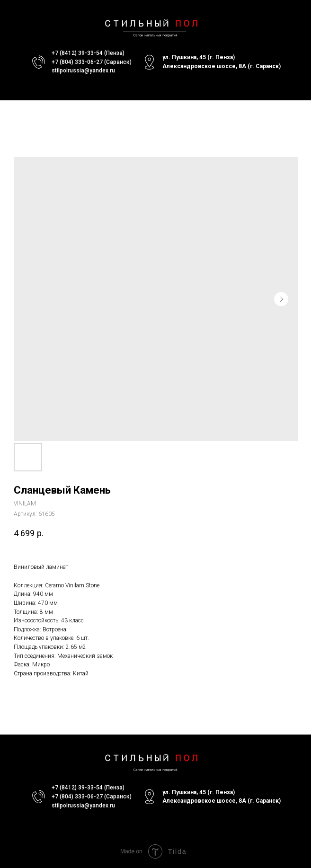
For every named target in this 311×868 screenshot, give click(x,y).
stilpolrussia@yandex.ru (83, 71)
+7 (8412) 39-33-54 (77, 53)
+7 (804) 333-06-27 (77, 62)
